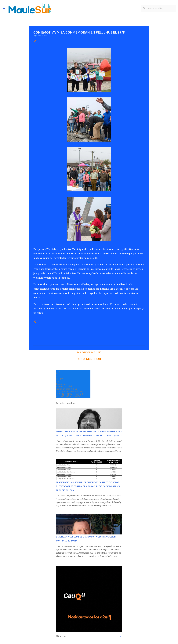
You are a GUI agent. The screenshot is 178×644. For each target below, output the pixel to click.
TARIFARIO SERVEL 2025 (89, 352)
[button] (35, 41)
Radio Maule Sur (89, 359)
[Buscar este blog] (161, 9)
